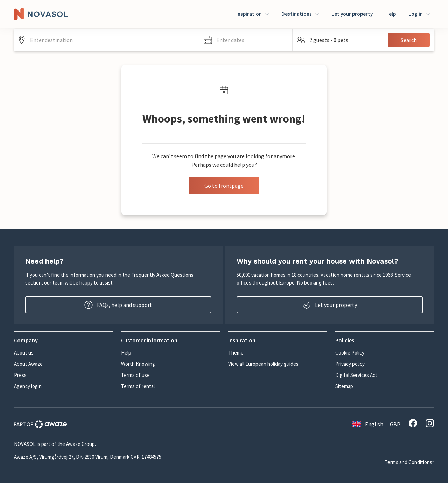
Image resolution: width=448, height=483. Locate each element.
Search (409, 40)
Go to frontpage (224, 185)
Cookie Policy (350, 353)
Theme (236, 353)
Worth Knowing (138, 364)
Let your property (352, 14)
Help (391, 14)
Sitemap (344, 386)
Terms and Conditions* (409, 462)
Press (20, 375)
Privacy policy (350, 364)
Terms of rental (138, 386)
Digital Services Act (356, 375)
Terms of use (135, 375)
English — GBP (376, 424)
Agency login (28, 386)
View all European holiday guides (263, 364)
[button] (246, 40)
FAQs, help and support (118, 305)
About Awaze (28, 364)
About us (24, 353)
